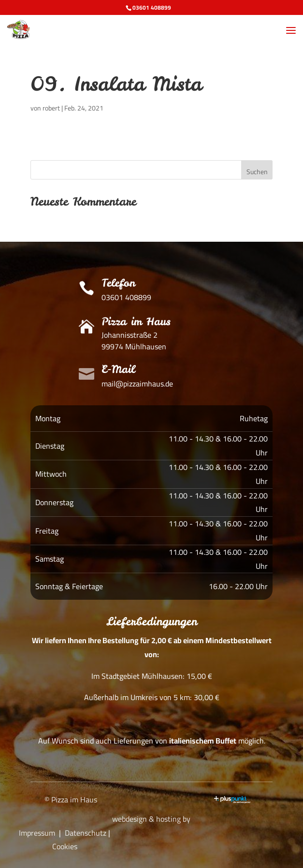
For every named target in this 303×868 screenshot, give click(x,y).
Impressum (37, 833)
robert (51, 108)
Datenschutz (86, 833)
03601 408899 (152, 7)
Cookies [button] (65, 846)
